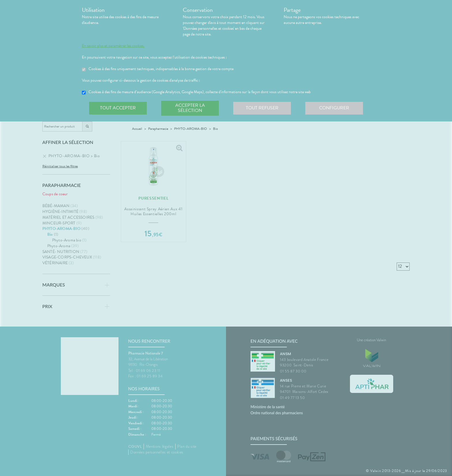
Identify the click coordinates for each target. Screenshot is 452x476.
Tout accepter (118, 108)
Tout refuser (262, 108)
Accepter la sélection (190, 108)
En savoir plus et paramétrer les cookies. (113, 46)
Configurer (334, 108)
